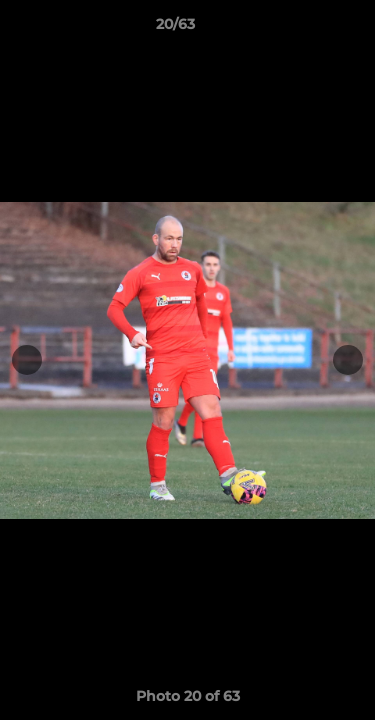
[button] (303, 29)
